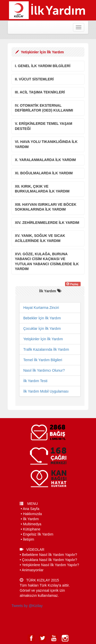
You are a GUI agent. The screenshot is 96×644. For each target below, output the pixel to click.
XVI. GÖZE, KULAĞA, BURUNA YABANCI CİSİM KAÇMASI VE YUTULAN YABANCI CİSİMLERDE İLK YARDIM (47, 262)
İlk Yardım (31, 519)
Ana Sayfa (31, 509)
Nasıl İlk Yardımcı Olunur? (44, 370)
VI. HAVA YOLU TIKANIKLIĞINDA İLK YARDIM (46, 144)
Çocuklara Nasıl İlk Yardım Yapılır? (50, 560)
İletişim (29, 539)
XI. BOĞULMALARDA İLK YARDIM (44, 173)
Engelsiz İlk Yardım (38, 534)
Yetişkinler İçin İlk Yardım (43, 339)
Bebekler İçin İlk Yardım (42, 318)
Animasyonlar (33, 570)
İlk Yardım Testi (35, 381)
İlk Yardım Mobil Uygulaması (46, 391)
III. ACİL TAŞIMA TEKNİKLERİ (40, 92)
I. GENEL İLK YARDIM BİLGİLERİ (43, 66)
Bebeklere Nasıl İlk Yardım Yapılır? (50, 555)
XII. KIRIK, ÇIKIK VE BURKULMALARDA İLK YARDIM (42, 189)
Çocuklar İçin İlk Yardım (42, 329)
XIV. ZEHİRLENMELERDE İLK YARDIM (47, 223)
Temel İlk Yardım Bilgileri (43, 360)
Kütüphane (32, 529)
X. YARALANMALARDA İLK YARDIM (45, 160)
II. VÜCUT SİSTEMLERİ (34, 79)
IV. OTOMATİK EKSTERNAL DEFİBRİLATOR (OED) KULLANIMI (44, 108)
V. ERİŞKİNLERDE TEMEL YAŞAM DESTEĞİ (44, 126)
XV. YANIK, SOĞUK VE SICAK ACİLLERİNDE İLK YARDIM (40, 238)
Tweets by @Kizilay (27, 606)
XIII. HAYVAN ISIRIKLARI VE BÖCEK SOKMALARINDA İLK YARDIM (46, 207)
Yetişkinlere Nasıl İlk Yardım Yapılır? (51, 565)
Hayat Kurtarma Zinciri (41, 308)
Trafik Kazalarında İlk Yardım (46, 349)
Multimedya (32, 524)
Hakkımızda (33, 514)
